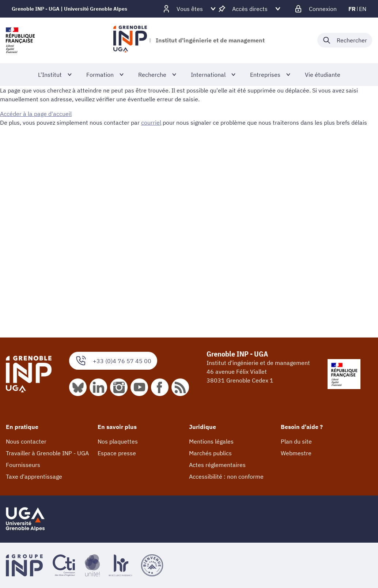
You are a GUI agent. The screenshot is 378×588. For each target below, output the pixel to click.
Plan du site (296, 441)
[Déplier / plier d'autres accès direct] (250, 9)
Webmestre (296, 453)
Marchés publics (210, 453)
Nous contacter (26, 441)
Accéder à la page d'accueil (36, 114)
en (363, 9)
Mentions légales (211, 441)
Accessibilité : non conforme (226, 476)
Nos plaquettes (118, 441)
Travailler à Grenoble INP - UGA (47, 453)
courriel (151, 122)
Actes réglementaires (217, 465)
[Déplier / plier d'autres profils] (190, 9)
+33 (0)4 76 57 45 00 (113, 361)
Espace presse (117, 453)
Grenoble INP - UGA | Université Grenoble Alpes (69, 9)
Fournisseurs (23, 465)
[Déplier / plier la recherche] (345, 40)
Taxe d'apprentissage (34, 476)
